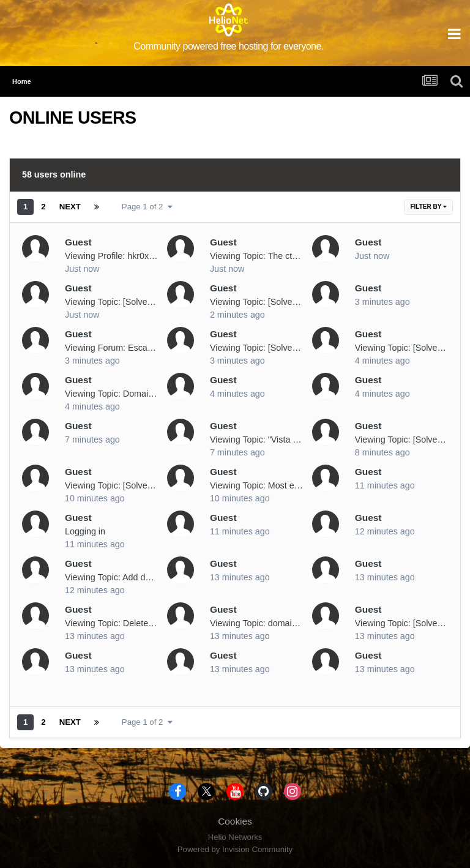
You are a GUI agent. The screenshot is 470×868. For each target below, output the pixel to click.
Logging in (85, 531)
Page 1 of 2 (147, 207)
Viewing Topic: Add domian (117, 577)
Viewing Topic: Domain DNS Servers (136, 394)
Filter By (428, 207)
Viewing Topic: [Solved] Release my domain (295, 302)
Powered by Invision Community (235, 849)
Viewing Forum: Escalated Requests (135, 348)
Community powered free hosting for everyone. (229, 46)
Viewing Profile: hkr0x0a (112, 256)
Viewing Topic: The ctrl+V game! (272, 256)
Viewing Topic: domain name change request (297, 623)
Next (70, 207)
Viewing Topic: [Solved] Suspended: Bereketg (153, 485)
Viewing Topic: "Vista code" (263, 440)
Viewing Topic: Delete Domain (123, 623)
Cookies (235, 821)
